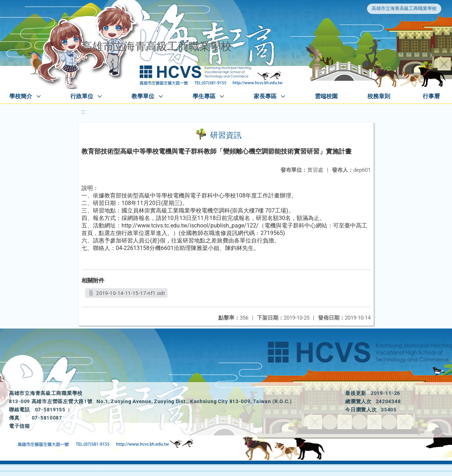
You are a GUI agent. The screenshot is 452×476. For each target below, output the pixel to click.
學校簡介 (21, 96)
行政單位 (82, 96)
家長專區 (265, 96)
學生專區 (204, 96)
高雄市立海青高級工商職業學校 (404, 8)
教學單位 (143, 96)
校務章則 (379, 96)
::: (83, 112)
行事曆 (431, 96)
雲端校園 (326, 96)
